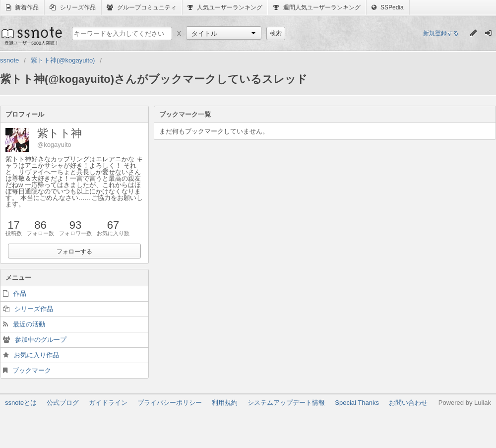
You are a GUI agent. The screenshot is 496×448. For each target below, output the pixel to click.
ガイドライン (108, 403)
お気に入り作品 (36, 355)
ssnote (31, 36)
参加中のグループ (41, 340)
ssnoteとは (21, 403)
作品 (20, 293)
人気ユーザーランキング (225, 7)
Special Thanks (357, 403)
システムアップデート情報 (286, 403)
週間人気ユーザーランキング (317, 7)
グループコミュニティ (142, 7)
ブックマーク (32, 370)
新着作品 (22, 7)
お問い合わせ (408, 403)
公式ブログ (63, 403)
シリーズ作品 (72, 7)
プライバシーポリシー (170, 403)
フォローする (74, 252)
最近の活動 (29, 324)
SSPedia (388, 7)
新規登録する (441, 33)
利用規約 (225, 403)
